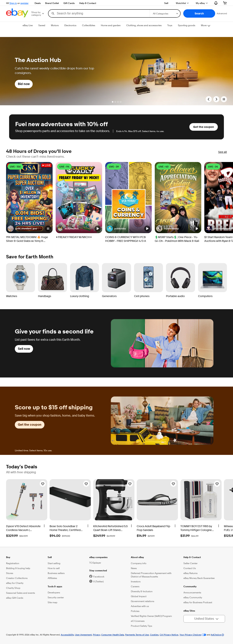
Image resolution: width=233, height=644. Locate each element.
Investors (136, 581)
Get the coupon (204, 127)
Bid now (24, 84)
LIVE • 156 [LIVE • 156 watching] (15, 167)
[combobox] (99, 13)
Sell (166, 3)
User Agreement (83, 635)
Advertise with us (140, 606)
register (24, 3)
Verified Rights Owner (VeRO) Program (151, 616)
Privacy (96, 635)
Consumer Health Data (113, 635)
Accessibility (67, 635)
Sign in (13, 3)
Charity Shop (13, 588)
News (134, 568)
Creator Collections (17, 578)
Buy (8, 557)
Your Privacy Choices (190, 635)
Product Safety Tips (141, 626)
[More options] (44, 526)
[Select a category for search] (165, 13)
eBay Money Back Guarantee (199, 578)
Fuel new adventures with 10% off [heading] (62, 124)
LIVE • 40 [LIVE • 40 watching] (163, 167)
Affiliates (52, 578)
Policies (135, 611)
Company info (139, 563)
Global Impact (139, 596)
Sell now (24, 349)
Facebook (99, 576)
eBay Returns (190, 573)
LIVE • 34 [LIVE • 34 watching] (213, 167)
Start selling (54, 563)
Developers (54, 592)
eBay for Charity (15, 583)
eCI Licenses (138, 621)
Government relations (143, 601)
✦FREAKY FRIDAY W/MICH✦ (74, 237)
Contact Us (190, 568)
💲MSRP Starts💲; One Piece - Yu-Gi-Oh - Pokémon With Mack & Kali (177, 239)
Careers (135, 586)
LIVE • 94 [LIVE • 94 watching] (64, 167)
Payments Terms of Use (137, 635)
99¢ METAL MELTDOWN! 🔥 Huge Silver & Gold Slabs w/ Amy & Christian (27, 239)
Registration (13, 563)
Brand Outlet (52, 3)
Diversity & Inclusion (142, 591)
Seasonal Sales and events (21, 593)
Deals (38, 3)
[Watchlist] (43, 484)
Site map (53, 602)
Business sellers (56, 573)
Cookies (154, 635)
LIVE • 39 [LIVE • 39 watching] (114, 167)
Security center (56, 597)
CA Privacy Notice (169, 635)
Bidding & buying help (18, 568)
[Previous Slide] (209, 99)
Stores (10, 573)
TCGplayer (95, 563)
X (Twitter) (98, 581)
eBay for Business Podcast (198, 602)
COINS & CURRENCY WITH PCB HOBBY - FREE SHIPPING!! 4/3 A (126, 239)
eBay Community (193, 597)
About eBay (137, 557)
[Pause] (224, 99)
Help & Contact (88, 3)
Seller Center (190, 563)
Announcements (192, 592)
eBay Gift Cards (15, 598)
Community (190, 586)
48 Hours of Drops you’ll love (39, 151)
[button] (199, 13)
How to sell (54, 568)
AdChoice (217, 635)
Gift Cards (69, 3)
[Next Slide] (216, 99)
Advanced (222, 13)
